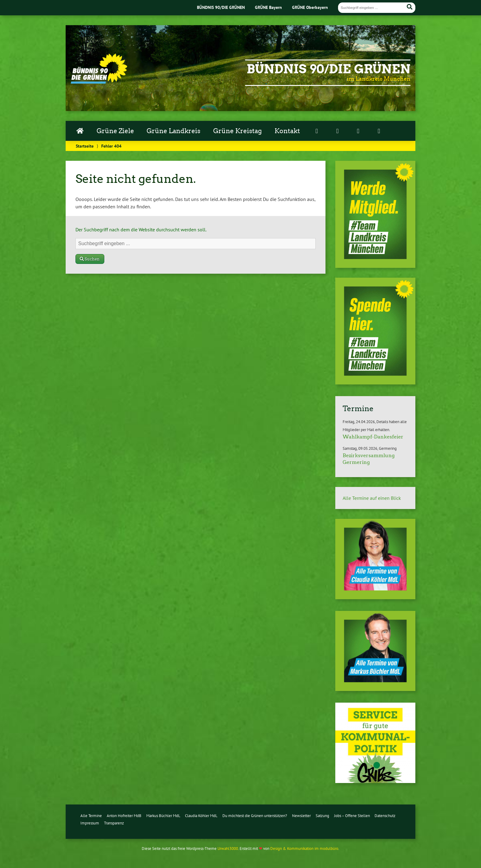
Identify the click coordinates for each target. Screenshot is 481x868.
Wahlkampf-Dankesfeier (373, 437)
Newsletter (301, 816)
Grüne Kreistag (237, 131)
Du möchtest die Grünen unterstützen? (255, 816)
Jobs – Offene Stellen (352, 816)
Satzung (322, 816)
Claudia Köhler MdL (201, 816)
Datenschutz (385, 816)
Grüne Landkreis (173, 131)
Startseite (85, 146)
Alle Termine (91, 816)
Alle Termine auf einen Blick (372, 498)
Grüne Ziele (115, 131)
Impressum (90, 823)
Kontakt (287, 131)
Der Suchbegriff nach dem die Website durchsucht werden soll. (141, 230)
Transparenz (114, 823)
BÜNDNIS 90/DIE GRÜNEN (221, 7)
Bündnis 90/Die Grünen (329, 69)
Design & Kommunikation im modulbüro (304, 849)
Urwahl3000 (228, 849)
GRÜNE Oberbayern (310, 7)
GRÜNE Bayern (268, 7)
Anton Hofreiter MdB (124, 816)
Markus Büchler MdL (163, 816)
